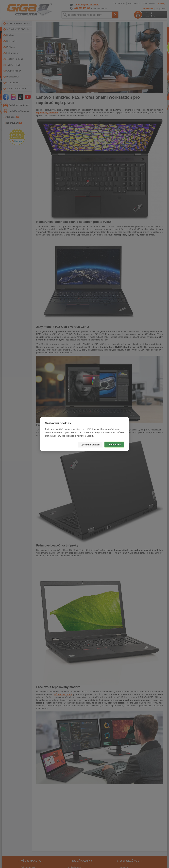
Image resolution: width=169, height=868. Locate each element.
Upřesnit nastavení (90, 445)
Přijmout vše (114, 445)
